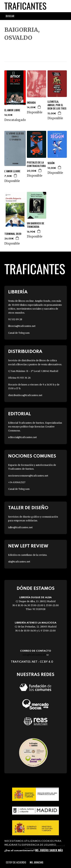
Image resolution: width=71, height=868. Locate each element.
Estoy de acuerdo (16, 862)
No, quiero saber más (49, 850)
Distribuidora (25, 352)
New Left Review (28, 546)
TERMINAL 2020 (13, 234)
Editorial (20, 414)
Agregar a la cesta (39, 107)
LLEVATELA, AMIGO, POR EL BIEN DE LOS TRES (57, 105)
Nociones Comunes (32, 456)
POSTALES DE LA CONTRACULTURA (36, 164)
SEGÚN (51, 163)
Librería (18, 292)
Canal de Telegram (19, 333)
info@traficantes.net (35, 655)
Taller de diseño (28, 508)
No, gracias (36, 862)
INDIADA (31, 102)
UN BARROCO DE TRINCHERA (35, 225)
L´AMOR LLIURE (12, 171)
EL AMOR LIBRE (12, 110)
